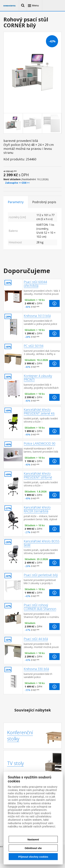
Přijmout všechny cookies (33, 857)
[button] (23, 6)
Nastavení (33, 840)
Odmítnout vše (33, 848)
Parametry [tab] (16, 202)
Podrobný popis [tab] (44, 202)
